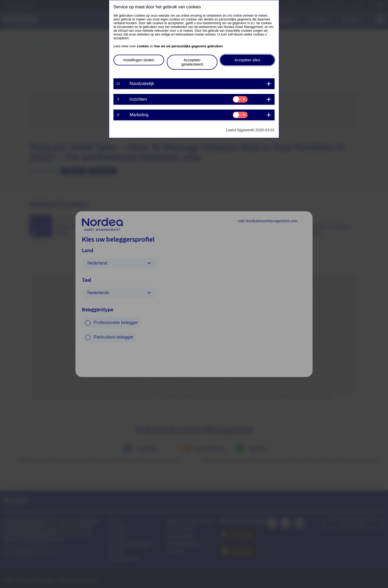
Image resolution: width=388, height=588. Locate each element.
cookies (143, 46)
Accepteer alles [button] (247, 60)
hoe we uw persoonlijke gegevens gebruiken (188, 46)
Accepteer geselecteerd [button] (192, 62)
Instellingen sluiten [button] (139, 60)
